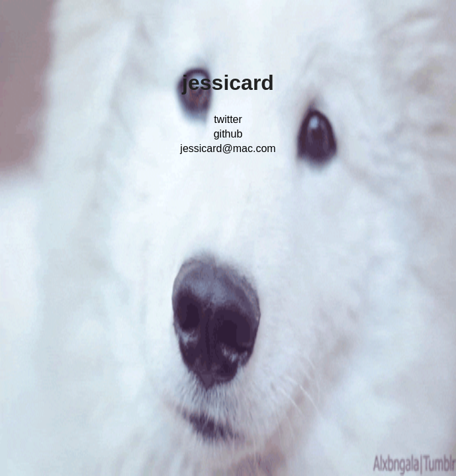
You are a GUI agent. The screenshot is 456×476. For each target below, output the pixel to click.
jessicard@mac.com (228, 148)
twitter (228, 119)
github (228, 134)
